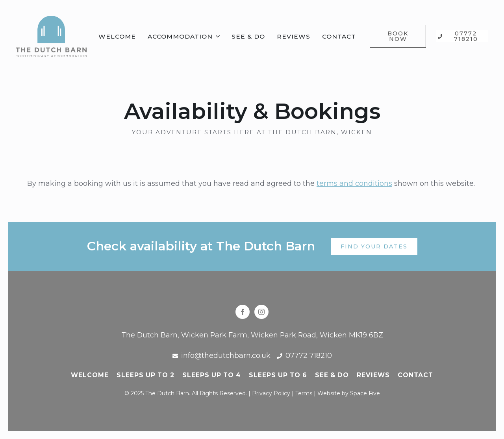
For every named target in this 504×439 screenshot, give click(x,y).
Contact (339, 36)
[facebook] (243, 312)
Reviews (294, 36)
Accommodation (180, 36)
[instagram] (261, 312)
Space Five (365, 393)
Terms (304, 393)
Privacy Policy (271, 393)
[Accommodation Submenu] (218, 37)
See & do (332, 375)
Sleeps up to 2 (145, 375)
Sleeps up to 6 (278, 375)
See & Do (248, 36)
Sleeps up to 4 (212, 375)
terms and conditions (354, 183)
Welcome (117, 36)
